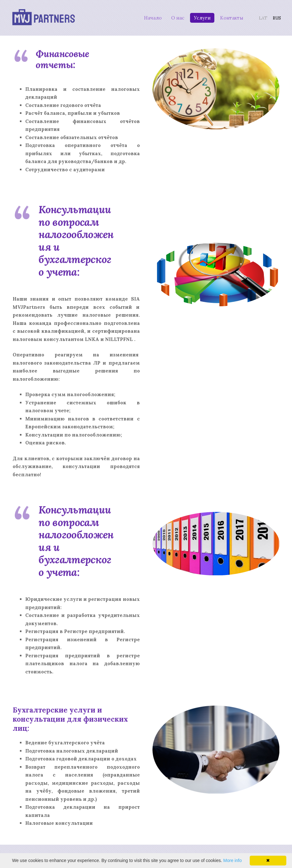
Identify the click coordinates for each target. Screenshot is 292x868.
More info (232, 860)
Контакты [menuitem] (228, 17)
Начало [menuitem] (149, 17)
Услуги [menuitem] (198, 17)
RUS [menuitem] (273, 17)
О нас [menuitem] (174, 17)
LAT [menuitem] (260, 17)
